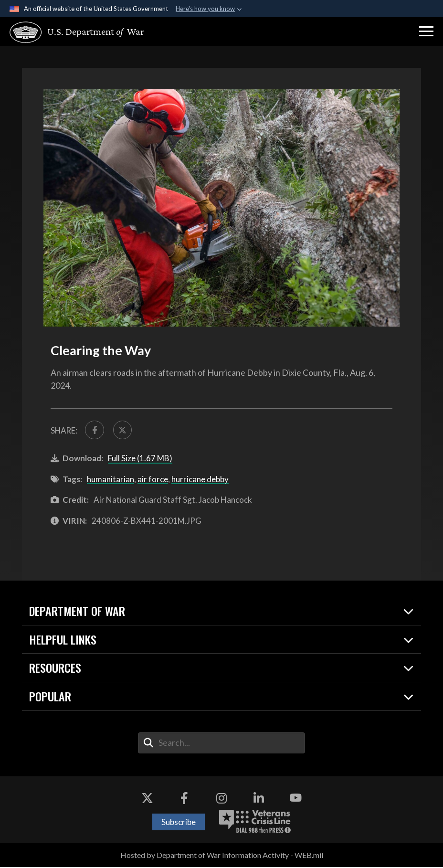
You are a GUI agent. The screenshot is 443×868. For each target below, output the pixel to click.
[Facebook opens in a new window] (184, 799)
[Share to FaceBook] (95, 431)
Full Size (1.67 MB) (140, 460)
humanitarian (111, 481)
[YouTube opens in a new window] (296, 799)
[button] (426, 32)
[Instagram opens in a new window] (221, 799)
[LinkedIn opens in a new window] (259, 799)
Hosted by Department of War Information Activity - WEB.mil (222, 856)
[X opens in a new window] (147, 799)
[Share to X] (125, 431)
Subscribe (179, 823)
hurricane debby (200, 481)
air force (153, 481)
